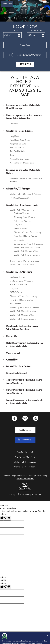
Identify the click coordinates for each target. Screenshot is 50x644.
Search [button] (25, 64)
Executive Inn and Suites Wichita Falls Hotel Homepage (23, 107)
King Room (15, 136)
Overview (14, 124)
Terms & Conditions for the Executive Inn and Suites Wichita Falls (25, 402)
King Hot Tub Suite (18, 144)
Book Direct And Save (23, 198)
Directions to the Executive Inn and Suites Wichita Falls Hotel (22, 328)
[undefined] (7, 587)
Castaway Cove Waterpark (25, 217)
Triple (12, 155)
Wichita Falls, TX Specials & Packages (26, 194)
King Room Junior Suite (20, 140)
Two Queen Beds (17, 148)
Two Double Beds (17, 151)
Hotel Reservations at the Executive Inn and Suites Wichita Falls (24, 345)
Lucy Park (18, 225)
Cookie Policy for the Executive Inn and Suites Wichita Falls (24, 381)
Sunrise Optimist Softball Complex (29, 244)
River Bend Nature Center (25, 236)
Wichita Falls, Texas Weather (22, 265)
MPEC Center (20, 229)
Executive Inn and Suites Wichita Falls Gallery (23, 172)
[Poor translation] (7, 518)
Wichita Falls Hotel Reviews (19, 366)
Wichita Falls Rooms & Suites (19, 131)
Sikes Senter (19, 240)
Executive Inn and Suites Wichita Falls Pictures (26, 180)
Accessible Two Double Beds (22, 163)
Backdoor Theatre (22, 213)
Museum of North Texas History (28, 232)
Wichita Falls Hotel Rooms (25, 467)
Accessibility (12, 360)
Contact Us (11, 336)
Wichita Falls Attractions (25, 457)
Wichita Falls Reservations (25, 462)
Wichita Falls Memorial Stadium (27, 248)
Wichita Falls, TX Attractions (22, 210)
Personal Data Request (17, 373)
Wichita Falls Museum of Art (26, 251)
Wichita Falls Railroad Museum (27, 255)
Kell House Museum (22, 221)
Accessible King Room (19, 159)
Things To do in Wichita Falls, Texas (24, 261)
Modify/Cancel (13, 353)
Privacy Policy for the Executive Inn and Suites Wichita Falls (24, 392)
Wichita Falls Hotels (25, 452)
